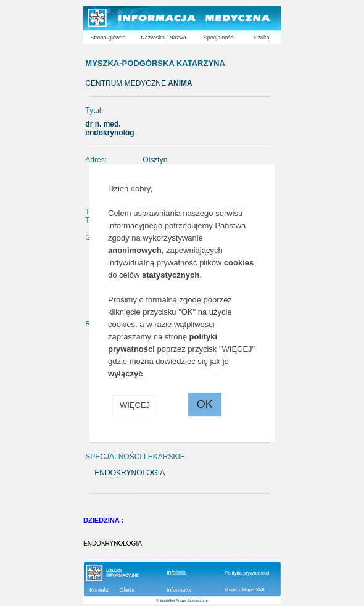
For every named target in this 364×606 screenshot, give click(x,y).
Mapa (231, 590)
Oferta (127, 590)
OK (205, 404)
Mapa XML (254, 590)
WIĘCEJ (135, 405)
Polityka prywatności (247, 573)
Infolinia (176, 573)
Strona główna (108, 38)
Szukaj (262, 38)
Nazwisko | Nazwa (163, 38)
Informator (179, 590)
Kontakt (99, 590)
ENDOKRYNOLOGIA (113, 543)
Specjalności (219, 38)
